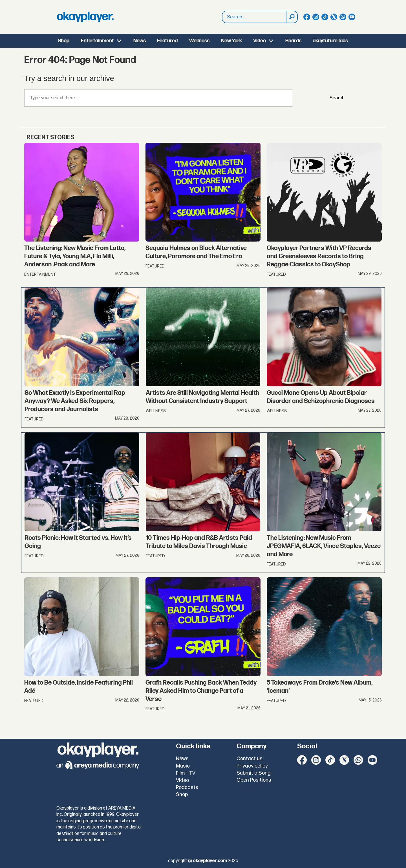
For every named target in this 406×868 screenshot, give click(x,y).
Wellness (199, 41)
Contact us (250, 759)
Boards (293, 41)
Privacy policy (252, 766)
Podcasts (187, 787)
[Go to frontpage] (85, 17)
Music (183, 766)
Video (260, 41)
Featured (167, 41)
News (140, 41)
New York (231, 41)
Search (222, 17)
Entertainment (97, 41)
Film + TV (186, 773)
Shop (64, 41)
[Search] (292, 17)
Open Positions (254, 780)
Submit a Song (254, 773)
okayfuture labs (330, 41)
